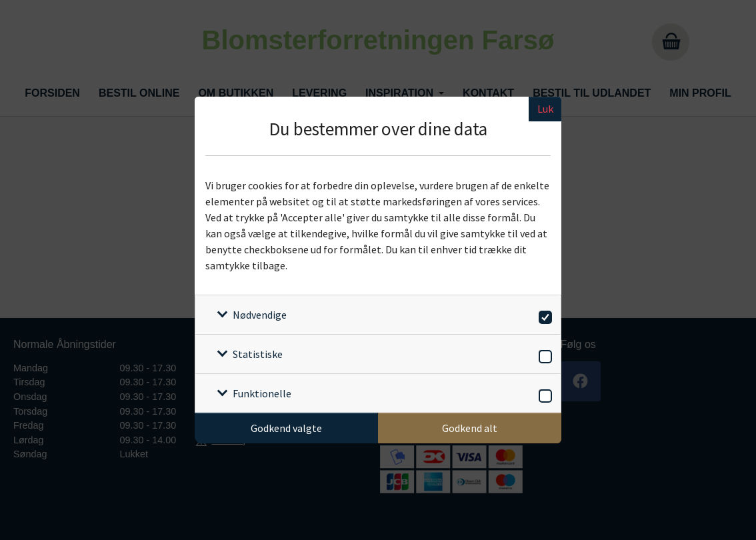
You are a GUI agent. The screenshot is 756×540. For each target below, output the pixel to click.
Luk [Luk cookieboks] (545, 109)
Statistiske (258, 354)
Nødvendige (260, 315)
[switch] (543, 315)
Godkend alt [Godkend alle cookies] (470, 428)
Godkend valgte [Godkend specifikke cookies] (286, 428)
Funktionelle (262, 393)
